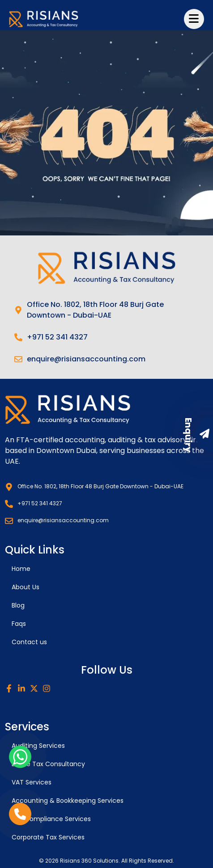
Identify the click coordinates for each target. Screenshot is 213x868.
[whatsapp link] (20, 757)
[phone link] (20, 814)
